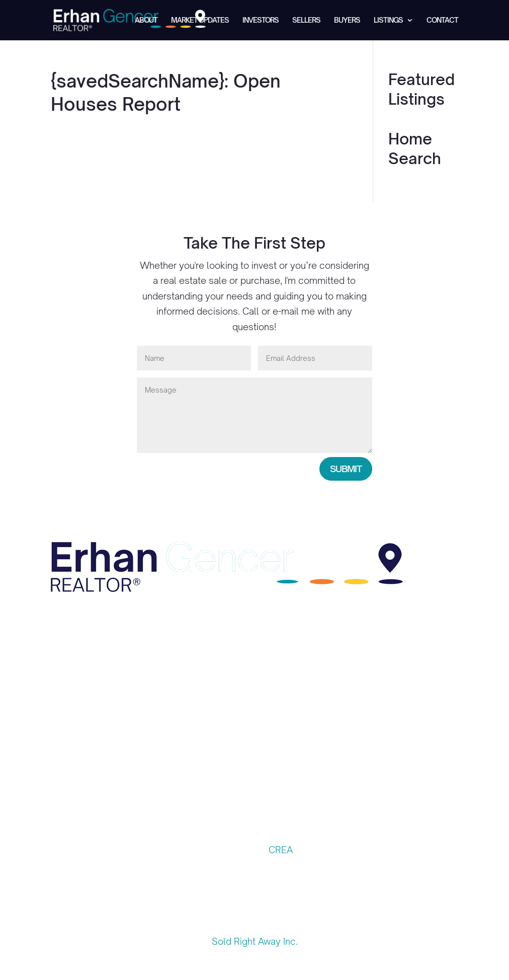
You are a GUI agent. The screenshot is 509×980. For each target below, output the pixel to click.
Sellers (306, 20)
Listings (388, 20)
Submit (346, 469)
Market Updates (200, 20)
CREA (281, 850)
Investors (261, 20)
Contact (442, 20)
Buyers (347, 20)
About (146, 20)
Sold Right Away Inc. (255, 941)
